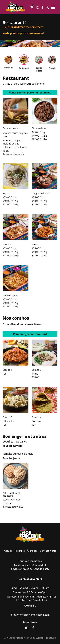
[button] (30, 93)
